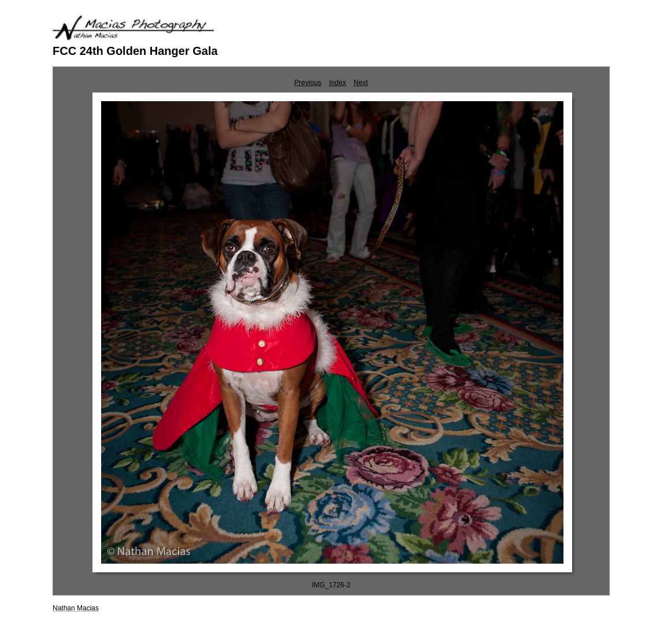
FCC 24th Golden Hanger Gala (135, 51)
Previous (308, 83)
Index (337, 83)
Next (361, 83)
